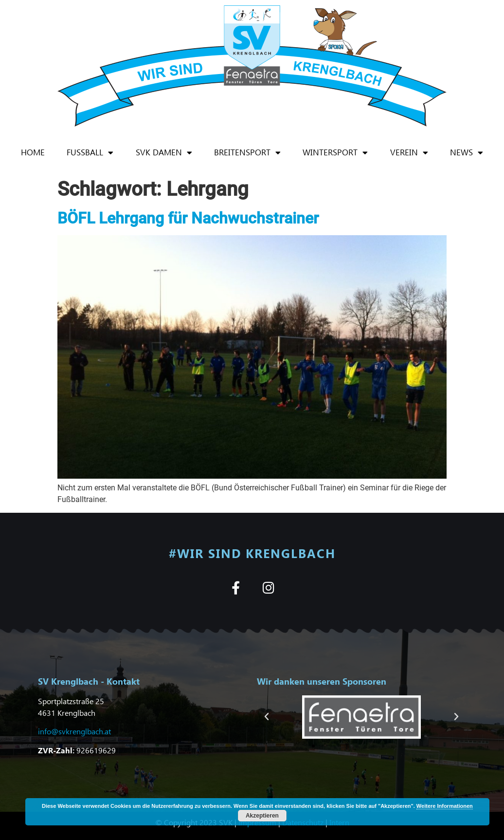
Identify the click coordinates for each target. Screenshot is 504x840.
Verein (409, 153)
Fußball (90, 153)
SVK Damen (164, 153)
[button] (267, 717)
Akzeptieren (262, 816)
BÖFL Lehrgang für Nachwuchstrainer (188, 218)
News (467, 153)
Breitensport (247, 153)
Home (33, 152)
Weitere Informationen (445, 806)
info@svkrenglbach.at (74, 731)
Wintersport (335, 153)
